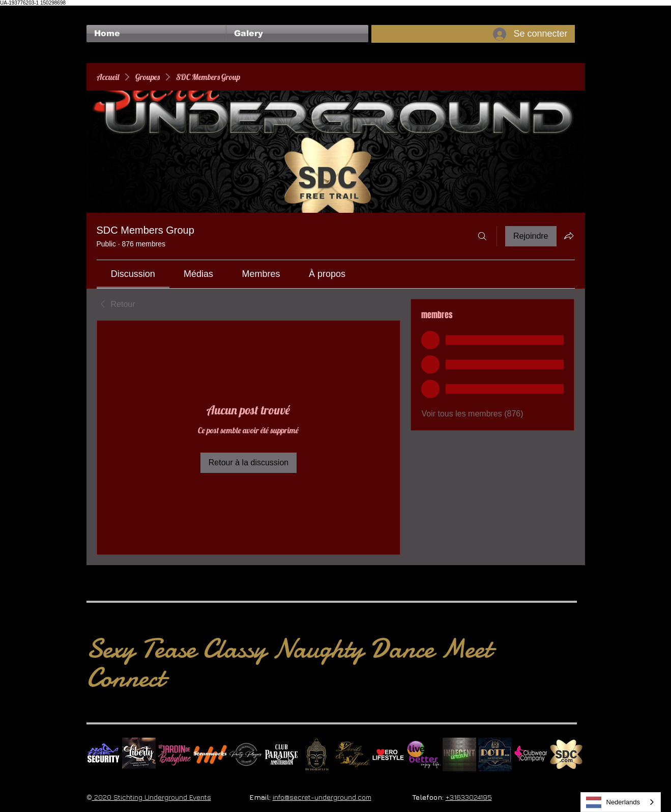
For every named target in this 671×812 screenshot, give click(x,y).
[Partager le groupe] (569, 236)
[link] (133, 274)
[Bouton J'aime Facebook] (106, 11)
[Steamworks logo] (210, 754)
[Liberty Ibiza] (139, 754)
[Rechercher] (482, 236)
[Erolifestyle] (388, 754)
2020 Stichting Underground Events (152, 797)
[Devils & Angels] (353, 754)
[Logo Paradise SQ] (281, 754)
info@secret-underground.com (322, 797)
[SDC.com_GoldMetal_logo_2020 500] (566, 754)
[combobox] (621, 802)
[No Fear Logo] (103, 754)
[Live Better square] (424, 754)
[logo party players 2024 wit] (246, 754)
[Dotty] (495, 754)
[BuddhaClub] (317, 754)
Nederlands (613, 802)
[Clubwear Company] (531, 754)
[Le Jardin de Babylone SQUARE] (174, 754)
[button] (297, 34)
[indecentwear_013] (459, 754)
